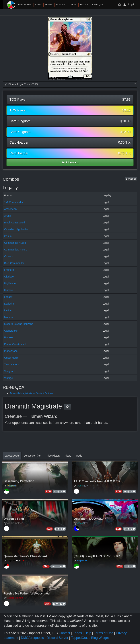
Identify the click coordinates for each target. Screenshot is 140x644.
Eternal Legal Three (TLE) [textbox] (21, 84)
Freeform (9, 270)
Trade (79, 456)
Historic (8, 290)
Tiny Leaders (11, 364)
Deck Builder (25, 4)
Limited (8, 310)
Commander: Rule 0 (16, 250)
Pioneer (9, 337)
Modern (8, 317)
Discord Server (57, 638)
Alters (68, 456)
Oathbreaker (11, 331)
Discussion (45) (33, 456)
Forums (84, 4)
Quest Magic (11, 358)
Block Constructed (15, 223)
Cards (39, 4)
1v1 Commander (14, 202)
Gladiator (9, 277)
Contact (64, 633)
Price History (53, 456)
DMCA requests (32, 638)
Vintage (8, 378)
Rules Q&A (98, 4)
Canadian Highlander (16, 229)
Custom (9, 256)
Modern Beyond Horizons (19, 324)
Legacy (8, 297)
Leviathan (10, 304)
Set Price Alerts (70, 162)
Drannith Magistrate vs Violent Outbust (32, 393)
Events (49, 4)
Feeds (77, 633)
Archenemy (11, 209)
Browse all (131, 179)
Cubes (73, 4)
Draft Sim (61, 4)
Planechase (11, 351)
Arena (8, 216)
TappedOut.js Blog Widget (90, 638)
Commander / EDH (15, 243)
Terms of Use (104, 633)
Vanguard (10, 371)
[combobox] (70, 84)
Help (88, 633)
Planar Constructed (15, 344)
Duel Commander (14, 263)
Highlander (10, 283)
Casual (8, 236)
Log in (132, 4)
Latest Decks (12, 456)
